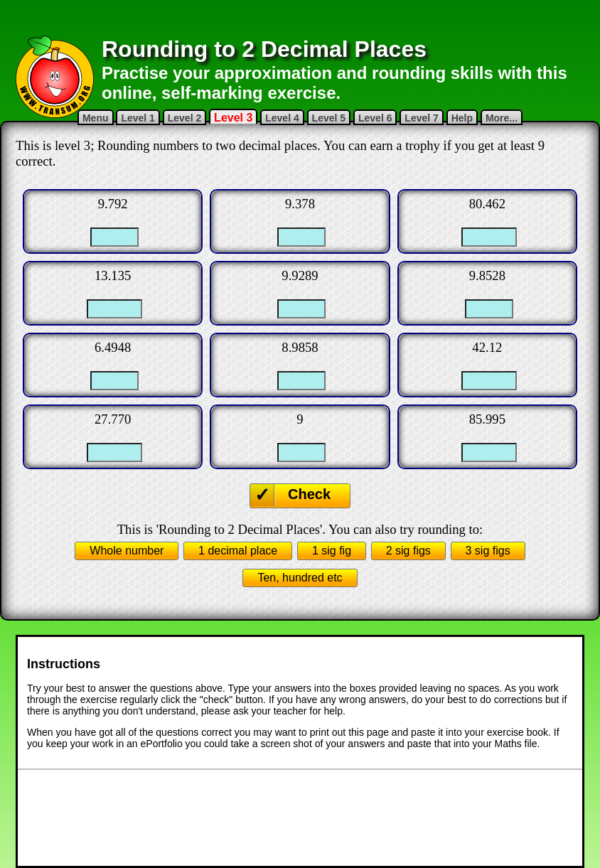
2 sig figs (408, 551)
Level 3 (233, 118)
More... (502, 118)
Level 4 (282, 118)
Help (462, 118)
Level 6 (375, 118)
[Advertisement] (300, 18)
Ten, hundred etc (300, 578)
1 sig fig (332, 551)
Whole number (127, 551)
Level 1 (138, 118)
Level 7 (421, 118)
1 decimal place (238, 551)
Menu (96, 118)
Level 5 (329, 118)
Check (309, 494)
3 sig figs (488, 551)
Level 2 (184, 118)
